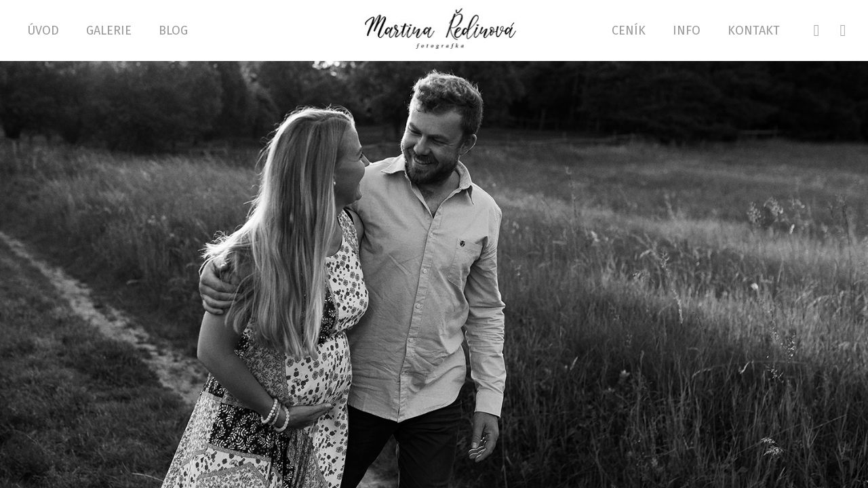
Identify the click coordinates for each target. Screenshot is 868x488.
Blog (173, 30)
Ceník (629, 30)
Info (687, 30)
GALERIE (109, 30)
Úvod (43, 30)
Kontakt (754, 30)
